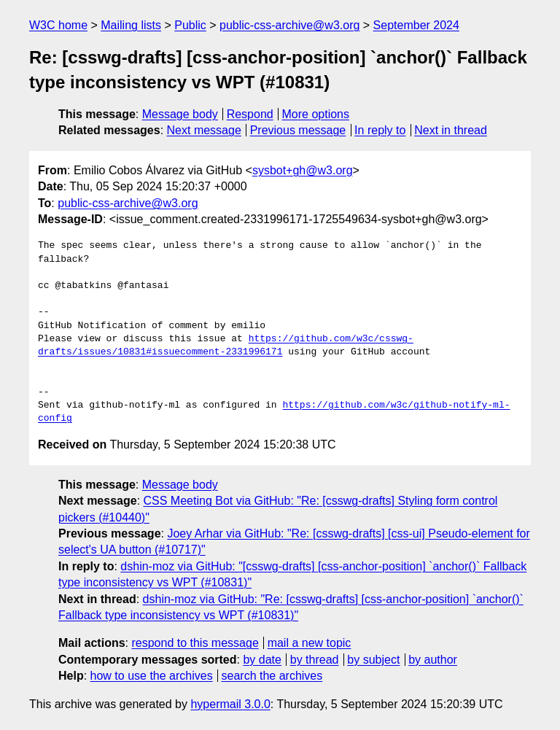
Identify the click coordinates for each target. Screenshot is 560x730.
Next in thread (451, 130)
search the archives (272, 676)
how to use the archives (152, 676)
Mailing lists (131, 25)
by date (262, 660)
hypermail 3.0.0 (230, 704)
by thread (315, 660)
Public (190, 25)
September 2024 (416, 25)
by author (433, 660)
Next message (204, 130)
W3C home (58, 25)
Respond (250, 114)
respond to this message (195, 643)
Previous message (298, 130)
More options (316, 114)
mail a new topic (310, 643)
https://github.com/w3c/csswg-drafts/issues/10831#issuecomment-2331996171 (226, 346)
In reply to (380, 130)
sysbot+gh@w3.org (303, 170)
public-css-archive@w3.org (289, 25)
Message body (180, 114)
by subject (373, 660)
